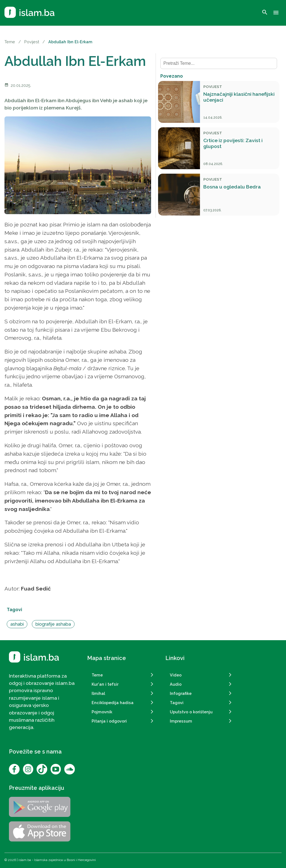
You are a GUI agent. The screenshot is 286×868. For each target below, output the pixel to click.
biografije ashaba (53, 624)
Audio (176, 684)
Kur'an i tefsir (105, 684)
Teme (10, 42)
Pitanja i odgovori (109, 721)
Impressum (181, 721)
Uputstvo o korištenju (191, 712)
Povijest (32, 42)
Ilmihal (98, 693)
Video (176, 675)
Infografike (181, 693)
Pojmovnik (102, 712)
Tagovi (177, 703)
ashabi (17, 624)
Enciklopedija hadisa (113, 703)
